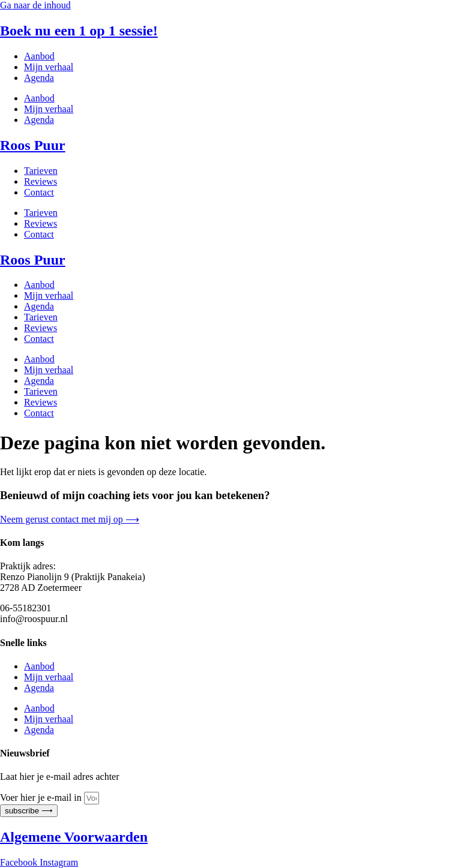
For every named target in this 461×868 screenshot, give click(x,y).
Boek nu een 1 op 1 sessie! (79, 31)
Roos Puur (33, 145)
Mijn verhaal (49, 67)
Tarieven (41, 171)
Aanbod (39, 56)
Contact (39, 192)
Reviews (41, 181)
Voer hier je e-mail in (42, 798)
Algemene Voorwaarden (74, 837)
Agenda (39, 78)
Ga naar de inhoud (35, 5)
